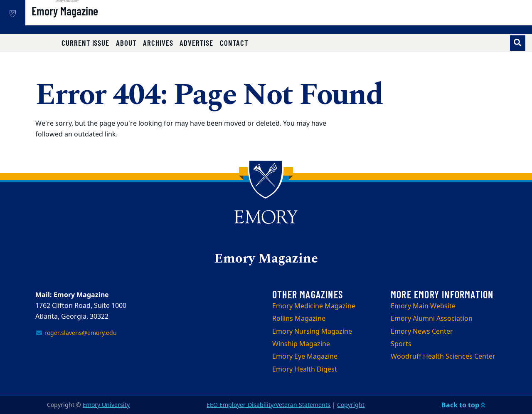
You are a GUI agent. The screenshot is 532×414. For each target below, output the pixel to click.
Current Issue (85, 43)
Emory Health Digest (305, 369)
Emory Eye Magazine (305, 357)
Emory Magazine (91, 21)
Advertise (196, 43)
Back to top (463, 405)
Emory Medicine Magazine (314, 306)
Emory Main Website (423, 306)
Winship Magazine (301, 344)
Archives (158, 43)
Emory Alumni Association (432, 319)
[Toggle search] (518, 43)
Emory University (106, 405)
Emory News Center (422, 332)
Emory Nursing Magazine (312, 332)
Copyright (351, 405)
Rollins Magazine (299, 319)
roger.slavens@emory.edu (76, 333)
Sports (401, 344)
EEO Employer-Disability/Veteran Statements (268, 405)
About (126, 43)
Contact (234, 43)
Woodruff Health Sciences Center (443, 357)
